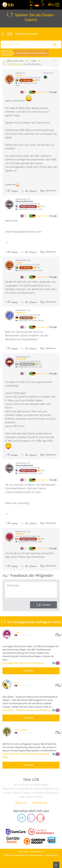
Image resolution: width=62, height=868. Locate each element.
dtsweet (20, 534)
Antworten (50, 191)
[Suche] (55, 45)
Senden (46, 605)
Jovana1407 (21, 730)
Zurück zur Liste (20, 34)
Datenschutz (37, 851)
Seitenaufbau (52, 855)
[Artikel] (31, 5)
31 (57, 634)
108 (57, 732)
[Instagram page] (31, 818)
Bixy (17, 683)
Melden (12, 191)
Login (27, 61)
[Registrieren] (43, 5)
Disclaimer (24, 851)
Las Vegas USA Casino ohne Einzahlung (23, 663)
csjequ (19, 75)
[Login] (50, 5)
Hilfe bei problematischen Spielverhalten (24, 855)
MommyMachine (24, 201)
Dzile (17, 633)
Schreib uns (40, 803)
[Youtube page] (40, 818)
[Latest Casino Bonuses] (8, 5)
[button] (56, 663)
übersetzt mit (47, 92)
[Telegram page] (22, 818)
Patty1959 (21, 359)
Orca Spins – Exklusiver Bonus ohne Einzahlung (27, 710)
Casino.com (10, 185)
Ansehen (31, 671)
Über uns (21, 803)
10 (57, 684)
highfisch (21, 313)
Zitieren (29, 191)
